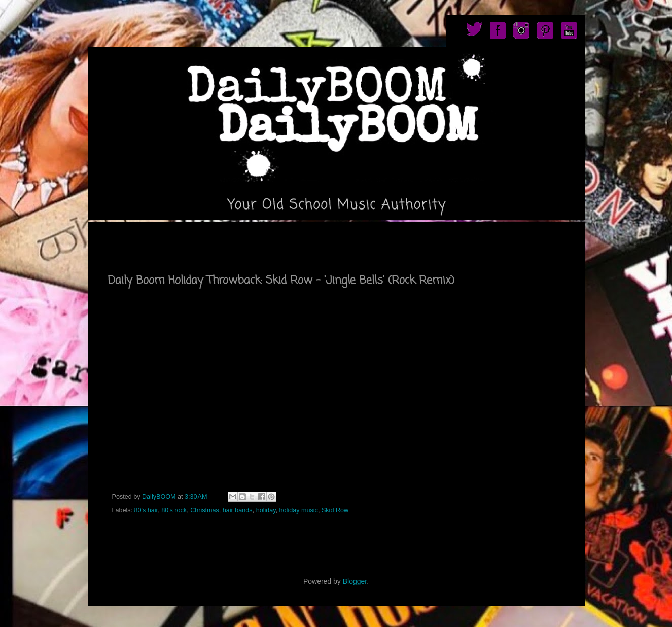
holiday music (299, 510)
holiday (266, 510)
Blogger (355, 581)
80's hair (146, 510)
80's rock (174, 510)
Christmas (205, 510)
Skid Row (335, 510)
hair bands (238, 510)
